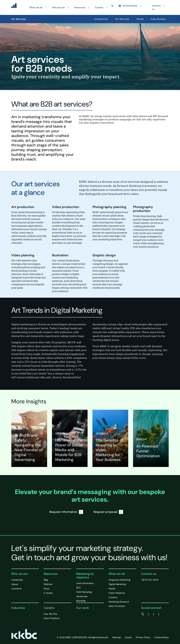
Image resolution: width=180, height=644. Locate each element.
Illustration (60, 255)
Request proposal (108, 512)
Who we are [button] (58, 7)
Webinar (48, 584)
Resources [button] (80, 7)
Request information (66, 512)
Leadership (17, 580)
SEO (78, 588)
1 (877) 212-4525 (150, 580)
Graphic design (104, 255)
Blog (46, 580)
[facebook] (149, 614)
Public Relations (117, 593)
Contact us (156, 7)
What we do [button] (36, 7)
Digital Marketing (117, 584)
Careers (49, 608)
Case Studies (158, 19)
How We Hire (51, 614)
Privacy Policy (143, 637)
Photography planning (109, 207)
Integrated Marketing (119, 580)
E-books (48, 593)
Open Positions (52, 618)
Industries (18, 608)
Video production (66, 207)
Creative (113, 597)
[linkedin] (154, 614)
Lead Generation (85, 583)
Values (15, 584)
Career (128, 637)
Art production (23, 207)
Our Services (122, 19)
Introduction (101, 19)
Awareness (82, 596)
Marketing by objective (85, 576)
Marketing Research (119, 602)
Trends (140, 19)
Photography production (143, 209)
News (47, 589)
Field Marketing (84, 592)
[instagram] (159, 614)
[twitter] (143, 614)
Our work (83, 608)
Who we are (20, 574)
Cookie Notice (161, 637)
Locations (16, 589)
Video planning (23, 255)
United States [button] (128, 6)
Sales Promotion (117, 606)
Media (112, 589)
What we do (117, 574)
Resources (51, 574)
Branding (81, 601)
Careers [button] (99, 7)
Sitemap (117, 637)
